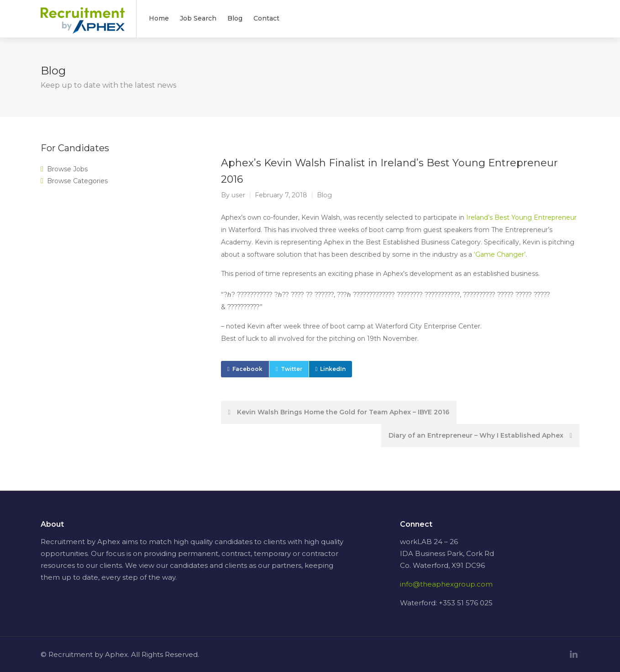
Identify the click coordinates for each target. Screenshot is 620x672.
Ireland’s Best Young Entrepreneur (521, 217)
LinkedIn (333, 369)
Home (159, 18)
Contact (266, 18)
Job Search (198, 18)
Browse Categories (77, 181)
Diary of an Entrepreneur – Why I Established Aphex (480, 435)
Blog (235, 18)
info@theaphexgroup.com (446, 584)
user (238, 195)
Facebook (247, 369)
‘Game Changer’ (500, 254)
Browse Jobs (67, 169)
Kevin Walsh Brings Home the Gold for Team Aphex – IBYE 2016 (339, 412)
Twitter (292, 369)
